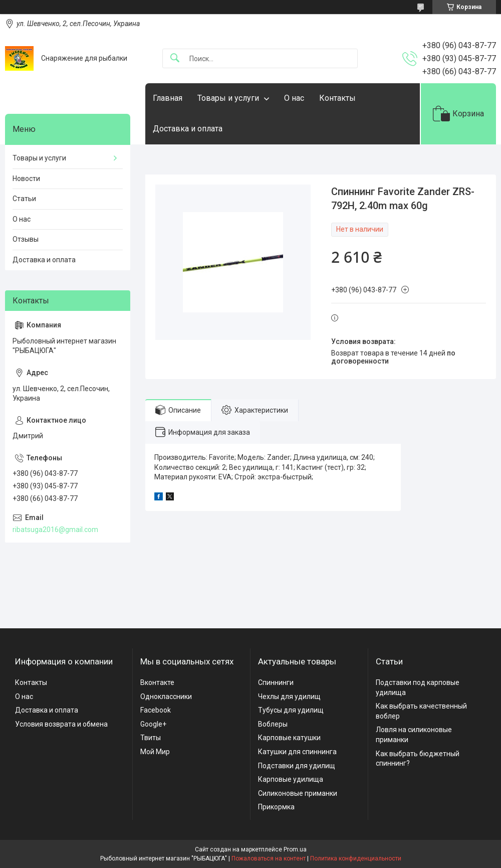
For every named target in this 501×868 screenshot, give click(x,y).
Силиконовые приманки (298, 793)
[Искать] (175, 58)
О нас (294, 98)
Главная (168, 98)
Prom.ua (295, 849)
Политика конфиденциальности (356, 858)
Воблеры (273, 724)
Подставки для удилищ (297, 766)
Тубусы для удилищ (291, 710)
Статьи (24, 199)
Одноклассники (166, 697)
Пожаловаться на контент (269, 858)
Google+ (153, 724)
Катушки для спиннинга (297, 752)
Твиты (151, 738)
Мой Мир (155, 752)
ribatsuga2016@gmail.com (55, 530)
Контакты (337, 98)
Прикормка (276, 807)
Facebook (156, 710)
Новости (26, 179)
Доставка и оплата (188, 129)
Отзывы (26, 239)
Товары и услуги (228, 98)
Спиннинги (276, 682)
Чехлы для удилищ (289, 697)
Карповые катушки (289, 738)
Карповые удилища (291, 779)
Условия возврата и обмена (61, 724)
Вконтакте (157, 682)
